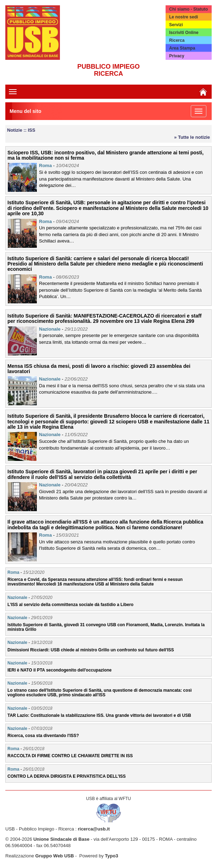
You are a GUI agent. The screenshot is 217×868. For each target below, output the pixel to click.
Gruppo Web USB (55, 856)
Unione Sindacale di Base (61, 839)
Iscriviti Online (184, 33)
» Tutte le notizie (192, 137)
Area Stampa (182, 48)
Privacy (177, 56)
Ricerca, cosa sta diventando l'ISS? (43, 736)
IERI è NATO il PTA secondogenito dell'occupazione (60, 670)
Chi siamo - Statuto (188, 9)
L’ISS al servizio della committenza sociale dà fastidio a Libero (70, 605)
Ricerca (177, 40)
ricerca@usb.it (94, 829)
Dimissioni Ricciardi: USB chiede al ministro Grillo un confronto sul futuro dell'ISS (91, 650)
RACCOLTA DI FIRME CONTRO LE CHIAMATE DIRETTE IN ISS (70, 756)
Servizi (176, 25)
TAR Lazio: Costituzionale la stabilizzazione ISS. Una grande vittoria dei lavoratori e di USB (99, 715)
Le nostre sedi (183, 17)
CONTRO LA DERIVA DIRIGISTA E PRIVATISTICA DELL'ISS (67, 776)
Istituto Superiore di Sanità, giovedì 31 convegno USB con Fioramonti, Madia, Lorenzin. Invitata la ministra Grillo (106, 627)
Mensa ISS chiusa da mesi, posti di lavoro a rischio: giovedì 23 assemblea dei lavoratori (99, 369)
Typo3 (112, 856)
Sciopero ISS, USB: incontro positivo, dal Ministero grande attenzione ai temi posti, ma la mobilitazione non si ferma (105, 155)
